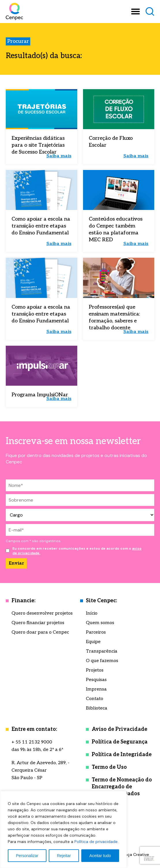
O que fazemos (102, 661)
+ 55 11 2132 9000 (32, 742)
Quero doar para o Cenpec (40, 632)
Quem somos (100, 623)
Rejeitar (64, 856)
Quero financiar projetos (38, 623)
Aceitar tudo (100, 856)
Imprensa (96, 689)
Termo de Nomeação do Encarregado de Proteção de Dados (122, 787)
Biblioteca (97, 708)
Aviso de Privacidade (119, 729)
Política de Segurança (120, 742)
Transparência (102, 651)
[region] (63, 829)
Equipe (93, 642)
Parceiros (96, 632)
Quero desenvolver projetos (42, 613)
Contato (95, 699)
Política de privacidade (96, 842)
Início (92, 613)
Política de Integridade (122, 755)
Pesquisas (96, 680)
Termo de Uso (109, 767)
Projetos (95, 670)
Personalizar (27, 856)
